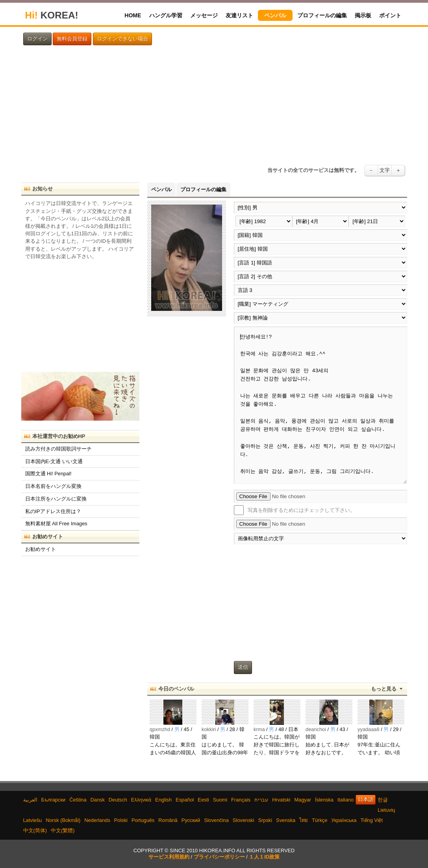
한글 (383, 800)
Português (143, 820)
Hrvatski (281, 800)
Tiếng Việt (371, 820)
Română (168, 820)
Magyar (303, 800)
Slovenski (244, 820)
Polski (121, 820)
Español (185, 800)
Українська (344, 820)
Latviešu (33, 820)
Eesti (203, 800)
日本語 (366, 800)
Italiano (346, 800)
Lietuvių (386, 810)
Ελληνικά (141, 800)
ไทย (304, 820)
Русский (191, 820)
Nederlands (97, 820)
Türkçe (320, 820)
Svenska (286, 820)
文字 (385, 170)
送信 (243, 667)
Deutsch (118, 800)
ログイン (37, 39)
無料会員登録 (72, 39)
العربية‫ (30, 800)
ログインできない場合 (122, 39)
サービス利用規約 (169, 857)
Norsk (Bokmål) (63, 820)
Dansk (98, 800)
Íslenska (324, 800)
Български (54, 800)
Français (241, 800)
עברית (261, 800)
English (163, 800)
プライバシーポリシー (219, 857)
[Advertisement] (214, 105)
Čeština (78, 800)
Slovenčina (216, 820)
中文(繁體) (63, 830)
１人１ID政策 (264, 857)
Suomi (220, 800)
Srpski (265, 820)
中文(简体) (35, 830)
